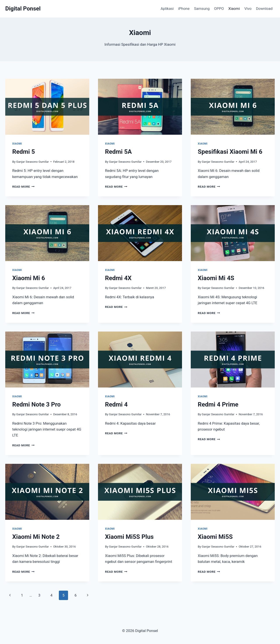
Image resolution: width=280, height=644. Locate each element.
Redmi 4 (116, 404)
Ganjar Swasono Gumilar (32, 162)
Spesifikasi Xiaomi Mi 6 (230, 152)
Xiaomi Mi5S (215, 537)
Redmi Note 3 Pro (36, 404)
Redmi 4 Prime (218, 404)
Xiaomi (234, 9)
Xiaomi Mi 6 (29, 278)
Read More (23, 187)
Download (264, 9)
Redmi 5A (118, 152)
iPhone (184, 9)
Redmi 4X (118, 278)
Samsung (202, 9)
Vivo (248, 9)
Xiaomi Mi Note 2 (36, 537)
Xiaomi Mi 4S (216, 278)
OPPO (219, 9)
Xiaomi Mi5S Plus (129, 537)
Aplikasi (167, 9)
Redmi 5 (24, 152)
